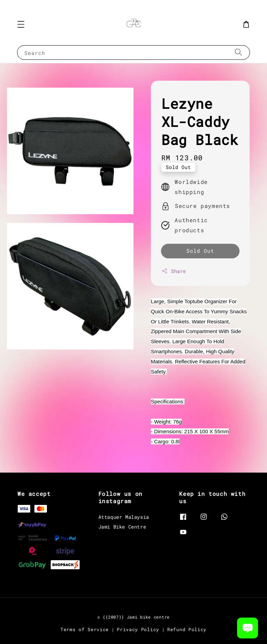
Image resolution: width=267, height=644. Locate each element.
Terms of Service (85, 629)
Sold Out (200, 251)
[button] (21, 24)
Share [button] (174, 271)
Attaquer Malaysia (124, 517)
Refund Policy (187, 629)
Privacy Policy (138, 629)
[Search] (238, 52)
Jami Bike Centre (122, 527)
